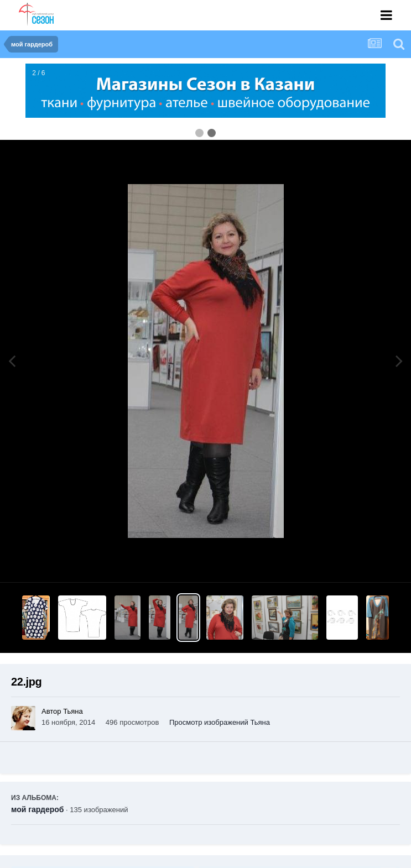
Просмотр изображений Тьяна (220, 722)
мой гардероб (37, 809)
